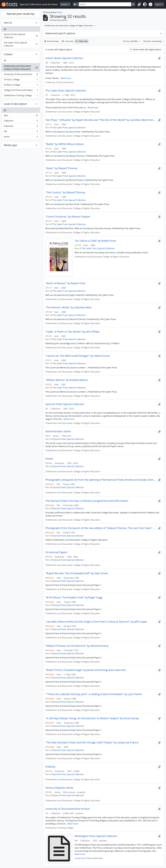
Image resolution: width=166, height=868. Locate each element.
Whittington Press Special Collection (96, 836)
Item (21, 116)
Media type (10, 145)
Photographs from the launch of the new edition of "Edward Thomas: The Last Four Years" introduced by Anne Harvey (100, 528)
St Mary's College (21, 85)
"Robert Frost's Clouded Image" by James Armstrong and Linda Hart (86, 670)
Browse (64, 4)
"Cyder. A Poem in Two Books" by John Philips (72, 332)
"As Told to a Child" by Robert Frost (95, 241)
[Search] (105, 4)
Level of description (15, 104)
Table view (82, 41)
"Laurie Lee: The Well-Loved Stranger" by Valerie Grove (78, 356)
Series (21, 137)
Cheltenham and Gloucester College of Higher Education (21, 67)
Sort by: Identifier (131, 41)
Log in (158, 4)
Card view (68, 41)
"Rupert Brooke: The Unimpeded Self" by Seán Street (77, 573)
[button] (139, 4)
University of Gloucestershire (21, 75)
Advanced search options (60, 33)
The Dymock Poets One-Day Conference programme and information (87, 501)
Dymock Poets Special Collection (21, 36)
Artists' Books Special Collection (64, 58)
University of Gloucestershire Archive (67, 809)
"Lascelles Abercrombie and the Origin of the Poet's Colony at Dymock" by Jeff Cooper (96, 622)
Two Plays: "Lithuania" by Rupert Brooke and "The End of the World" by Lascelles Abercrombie (100, 120)
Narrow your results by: (21, 14)
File (21, 132)
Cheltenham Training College (21, 96)
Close (59, 12)
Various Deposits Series (59, 788)
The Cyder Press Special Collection (21, 44)
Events (49, 459)
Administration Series (58, 431)
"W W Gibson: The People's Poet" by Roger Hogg (74, 597)
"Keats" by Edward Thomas (61, 168)
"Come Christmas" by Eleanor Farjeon (68, 217)
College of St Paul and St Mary (21, 91)
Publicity (50, 767)
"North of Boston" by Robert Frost (65, 283)
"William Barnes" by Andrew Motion (67, 380)
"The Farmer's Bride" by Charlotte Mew (68, 307)
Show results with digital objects (146, 49)
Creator (8, 54)
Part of (8, 23)
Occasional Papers (56, 552)
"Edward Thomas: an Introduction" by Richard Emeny (77, 646)
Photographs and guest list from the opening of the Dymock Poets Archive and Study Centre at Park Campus (100, 480)
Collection (21, 121)
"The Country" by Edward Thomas (65, 192)
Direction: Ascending (153, 41)
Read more (66, 78)
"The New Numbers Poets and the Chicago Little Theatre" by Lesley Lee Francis (92, 743)
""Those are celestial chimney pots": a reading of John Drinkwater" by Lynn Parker (94, 694)
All (5, 29)
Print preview (51, 41)
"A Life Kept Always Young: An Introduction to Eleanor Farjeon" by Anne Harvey (92, 718)
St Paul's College (21, 80)
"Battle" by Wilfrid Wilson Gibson (65, 144)
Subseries (21, 127)
